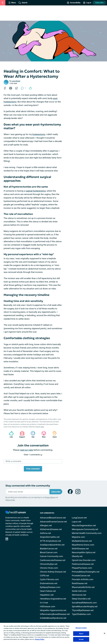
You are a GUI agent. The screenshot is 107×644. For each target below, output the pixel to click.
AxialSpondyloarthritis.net (52, 545)
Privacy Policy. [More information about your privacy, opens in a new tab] (40, 639)
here (42, 427)
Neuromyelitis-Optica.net (84, 552)
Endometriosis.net (49, 583)
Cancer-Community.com (51, 556)
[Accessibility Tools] (74, 3)
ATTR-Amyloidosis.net (51, 541)
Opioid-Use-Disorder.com (84, 560)
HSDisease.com (48, 606)
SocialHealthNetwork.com (84, 603)
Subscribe (99, 3)
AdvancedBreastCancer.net (53, 518)
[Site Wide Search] (23, 3)
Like (10, 434)
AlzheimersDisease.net (51, 529)
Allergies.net (46, 525)
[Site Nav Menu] (12, 3)
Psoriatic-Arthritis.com (83, 579)
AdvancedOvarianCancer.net (53, 522)
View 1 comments (33, 455)
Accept (81, 639)
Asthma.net (45, 533)
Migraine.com (78, 537)
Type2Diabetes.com (81, 614)
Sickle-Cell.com (79, 591)
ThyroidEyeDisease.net (83, 610)
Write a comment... (14, 461)
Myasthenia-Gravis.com (83, 545)
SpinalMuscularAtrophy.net (85, 606)
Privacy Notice (50, 497)
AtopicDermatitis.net (50, 537)
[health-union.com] (16, 513)
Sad (32, 434)
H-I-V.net (44, 603)
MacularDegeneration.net (84, 525)
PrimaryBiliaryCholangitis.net (86, 572)
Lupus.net (76, 522)
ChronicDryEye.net (49, 564)
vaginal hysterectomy (36, 191)
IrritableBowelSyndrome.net (53, 618)
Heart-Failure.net (48, 591)
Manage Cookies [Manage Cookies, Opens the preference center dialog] (81, 628)
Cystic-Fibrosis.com (49, 579)
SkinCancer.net (79, 595)
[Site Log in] (87, 3)
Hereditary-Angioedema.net (53, 599)
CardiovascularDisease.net (53, 560)
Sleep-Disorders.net (81, 599)
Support (21, 434)
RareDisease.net (80, 583)
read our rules (27, 450)
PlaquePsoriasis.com (82, 568)
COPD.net (45, 576)
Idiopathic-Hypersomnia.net (53, 610)
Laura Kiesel (16, 81)
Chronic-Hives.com (49, 568)
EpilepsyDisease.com (50, 587)
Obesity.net (77, 556)
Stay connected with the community (28, 486)
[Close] (105, 633)
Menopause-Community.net (85, 529)
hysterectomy (39, 134)
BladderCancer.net (49, 549)
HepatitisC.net (47, 595)
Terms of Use (10, 500)
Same (53, 434)
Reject (81, 634)
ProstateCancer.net (81, 576)
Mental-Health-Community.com (87, 533)
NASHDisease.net (80, 549)
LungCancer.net (79, 518)
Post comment (33, 469)
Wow (43, 434)
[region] (53, 633)
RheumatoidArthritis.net (83, 587)
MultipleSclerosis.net (82, 541)
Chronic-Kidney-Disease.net (53, 572)
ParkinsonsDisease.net (83, 564)
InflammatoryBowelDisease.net (55, 614)
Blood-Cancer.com (49, 552)
